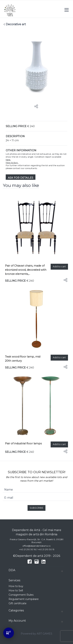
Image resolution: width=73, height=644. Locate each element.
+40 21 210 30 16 (27, 549)
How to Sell (16, 590)
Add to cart (59, 266)
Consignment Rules (21, 595)
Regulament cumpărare (24, 599)
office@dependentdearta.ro (36, 546)
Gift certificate (18, 603)
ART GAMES (44, 634)
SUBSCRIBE (36, 508)
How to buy (16, 586)
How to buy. (12, 162)
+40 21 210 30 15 (46, 549)
